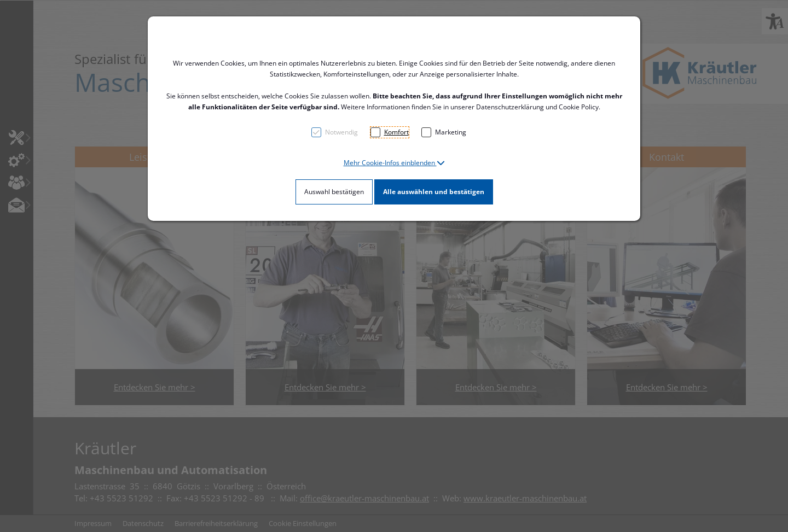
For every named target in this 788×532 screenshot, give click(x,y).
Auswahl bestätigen (334, 192)
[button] (394, 163)
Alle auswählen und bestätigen (434, 192)
